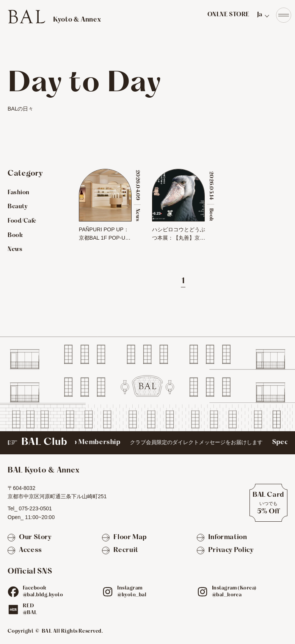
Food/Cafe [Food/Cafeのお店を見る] (22, 221)
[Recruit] (120, 551)
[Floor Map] (124, 538)
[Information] (222, 538)
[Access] (25, 551)
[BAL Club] (147, 443)
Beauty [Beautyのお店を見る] (17, 207)
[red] (13, 610)
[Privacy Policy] (225, 551)
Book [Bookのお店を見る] (15, 235)
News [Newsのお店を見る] (15, 249)
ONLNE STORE (228, 15)
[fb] (13, 592)
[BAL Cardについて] (268, 503)
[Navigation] (284, 15)
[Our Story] (30, 538)
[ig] (108, 592)
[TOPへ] (54, 16)
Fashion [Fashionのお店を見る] (19, 193)
